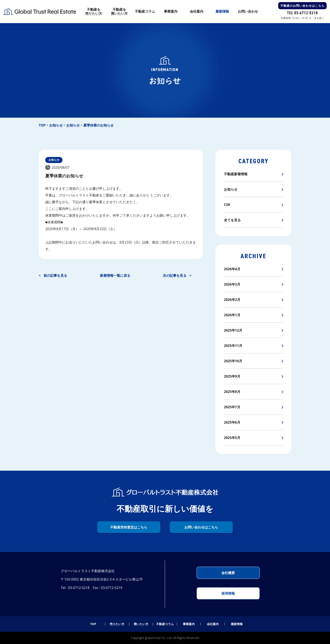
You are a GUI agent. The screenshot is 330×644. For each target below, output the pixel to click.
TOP (93, 624)
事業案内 (189, 624)
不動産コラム (165, 624)
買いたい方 (141, 624)
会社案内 (213, 624)
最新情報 (237, 624)
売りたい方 (117, 624)
